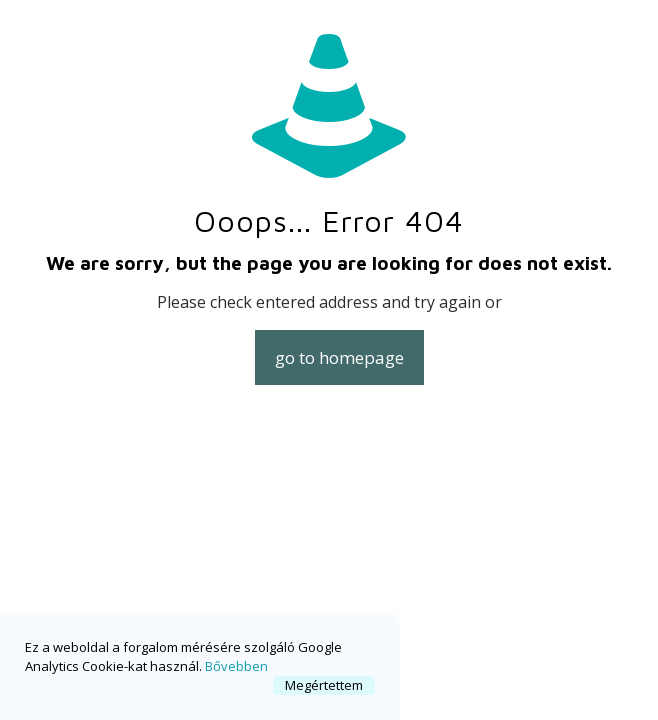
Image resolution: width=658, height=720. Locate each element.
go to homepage (339, 357)
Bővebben (236, 666)
